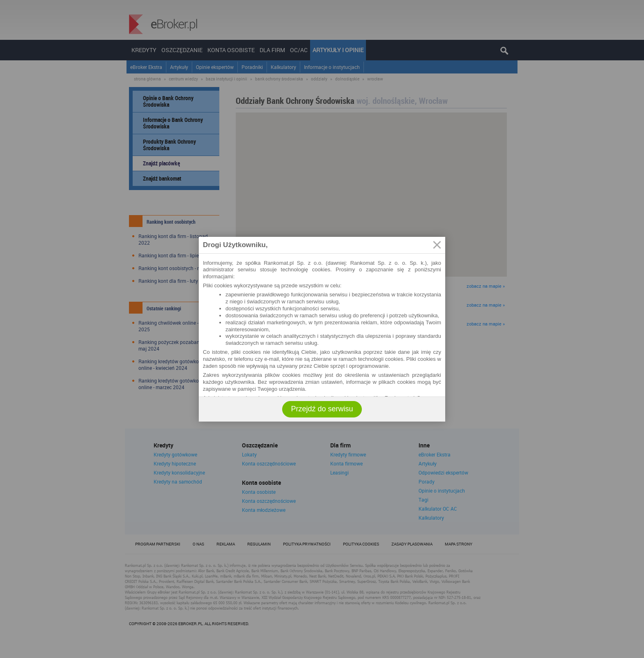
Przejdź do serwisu (322, 409)
